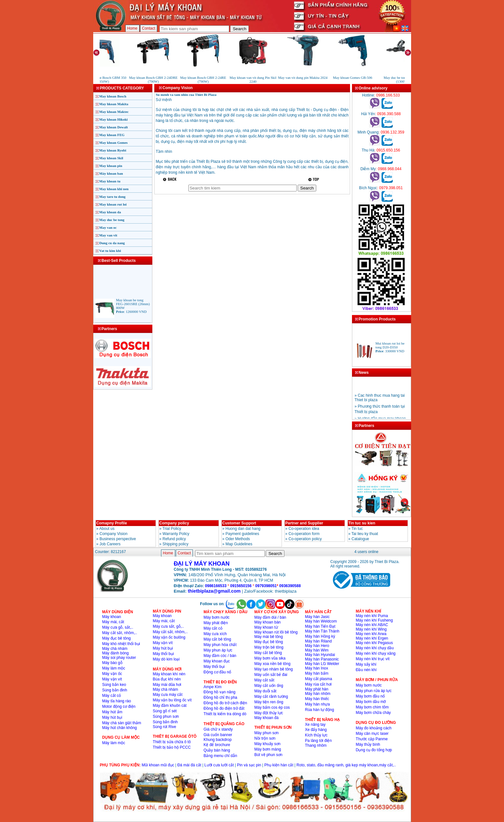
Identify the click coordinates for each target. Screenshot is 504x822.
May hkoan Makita (114, 104)
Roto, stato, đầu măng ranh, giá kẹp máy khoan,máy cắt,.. (346, 765)
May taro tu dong (113, 197)
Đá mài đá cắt (189, 765)
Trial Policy (172, 529)
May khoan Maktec (114, 112)
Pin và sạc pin (249, 765)
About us (107, 529)
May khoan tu (110, 181)
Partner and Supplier (304, 523)
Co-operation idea (304, 529)
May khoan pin (111, 166)
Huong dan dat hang (243, 529)
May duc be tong (112, 220)
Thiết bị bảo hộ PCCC (172, 747)
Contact (149, 28)
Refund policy (174, 539)
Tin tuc (357, 529)
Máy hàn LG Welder (322, 664)
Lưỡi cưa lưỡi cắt (219, 765)
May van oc (108, 227)
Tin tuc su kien (362, 523)
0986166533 (216, 586)
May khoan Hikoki (114, 119)
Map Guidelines (239, 544)
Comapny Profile (112, 523)
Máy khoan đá (266, 718)
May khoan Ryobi (113, 150)
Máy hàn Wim (317, 650)
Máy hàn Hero (317, 646)
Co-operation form (304, 534)
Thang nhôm (316, 745)
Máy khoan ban (111, 173)
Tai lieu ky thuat (365, 534)
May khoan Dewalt (114, 127)
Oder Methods (238, 539)
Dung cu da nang (112, 243)
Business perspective (118, 539)
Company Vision (114, 534)
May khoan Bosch (113, 96)
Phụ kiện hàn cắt (279, 765)
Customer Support (239, 523)
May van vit (108, 235)
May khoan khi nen (114, 189)
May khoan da (110, 212)
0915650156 (241, 586)
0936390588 (290, 586)
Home (132, 28)
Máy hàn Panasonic (322, 659)
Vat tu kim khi (110, 251)
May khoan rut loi (113, 204)
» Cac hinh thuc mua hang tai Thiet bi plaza (380, 402)
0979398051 (266, 586)
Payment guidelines (243, 534)
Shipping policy (176, 544)
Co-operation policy (305, 539)
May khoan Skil (111, 158)
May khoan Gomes (114, 143)
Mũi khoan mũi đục (158, 765)
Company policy (174, 523)
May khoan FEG (112, 135)
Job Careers (110, 544)
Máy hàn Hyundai (320, 655)
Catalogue (360, 539)
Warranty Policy (176, 534)
